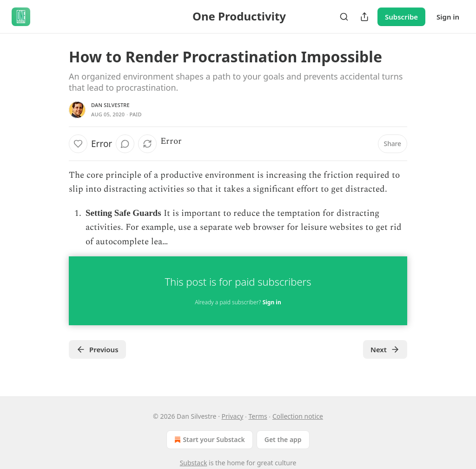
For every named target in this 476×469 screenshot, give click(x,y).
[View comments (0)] (125, 144)
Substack (194, 463)
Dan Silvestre (110, 105)
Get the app (283, 439)
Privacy (233, 416)
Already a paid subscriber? (238, 302)
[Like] (78, 144)
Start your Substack (208, 440)
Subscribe (401, 17)
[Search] (344, 17)
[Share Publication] (364, 17)
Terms (258, 416)
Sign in (448, 17)
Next (385, 349)
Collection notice (298, 416)
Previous (97, 349)
